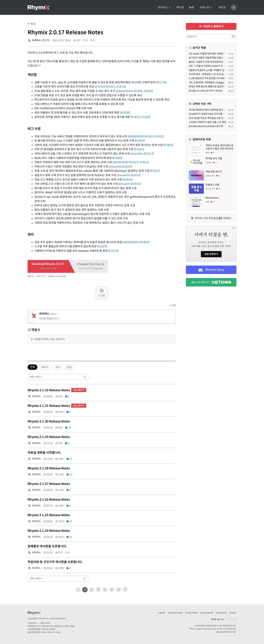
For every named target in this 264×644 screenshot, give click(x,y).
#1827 (155, 171)
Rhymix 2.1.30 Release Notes (49, 421)
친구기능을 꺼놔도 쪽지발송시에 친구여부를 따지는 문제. (217, 118)
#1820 (117, 158)
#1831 (135, 175)
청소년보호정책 (207, 613)
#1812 (121, 87)
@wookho (137, 154)
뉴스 (192, 7)
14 (69, 459)
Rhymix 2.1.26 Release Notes (49, 500)
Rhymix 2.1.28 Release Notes (49, 468)
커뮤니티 (206, 8)
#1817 (149, 154)
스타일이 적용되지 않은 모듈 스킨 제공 (208, 122)
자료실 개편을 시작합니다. (44, 453)
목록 (173, 305)
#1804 (140, 141)
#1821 (134, 162)
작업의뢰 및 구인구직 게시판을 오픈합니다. (55, 562)
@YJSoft (100, 87)
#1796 (162, 82)
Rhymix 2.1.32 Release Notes (57, 390)
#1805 (168, 145)
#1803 (149, 136)
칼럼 (69, 367)
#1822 (159, 136)
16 (69, 537)
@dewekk (115, 167)
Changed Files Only (90, 266)
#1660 (145, 117)
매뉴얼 (180, 7)
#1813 (113, 251)
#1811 (111, 87)
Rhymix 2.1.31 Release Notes (57, 406)
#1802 (144, 242)
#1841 (148, 91)
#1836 (138, 91)
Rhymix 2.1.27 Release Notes (49, 484)
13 (68, 428)
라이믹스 (164, 8)
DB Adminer (212, 198)
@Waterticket (124, 91)
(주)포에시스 (33, 623)
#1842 (136, 184)
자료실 (222, 7)
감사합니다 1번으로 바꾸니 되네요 (205, 91)
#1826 (136, 117)
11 (69, 521)
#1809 (102, 246)
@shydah (124, 184)
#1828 (125, 113)
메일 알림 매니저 (214, 172)
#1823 (127, 167)
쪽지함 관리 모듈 (214, 158)
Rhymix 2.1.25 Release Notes (49, 515)
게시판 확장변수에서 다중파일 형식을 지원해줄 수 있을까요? (218, 110)
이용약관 (162, 613)
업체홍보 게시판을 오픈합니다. (47, 546)
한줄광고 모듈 (212, 185)
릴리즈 (45, 367)
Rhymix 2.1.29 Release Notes (49, 437)
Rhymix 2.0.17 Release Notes (65, 32)
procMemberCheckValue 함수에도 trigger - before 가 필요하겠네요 (224, 126)
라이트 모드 (217, 619)
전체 (32, 367)
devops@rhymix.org (226, 632)
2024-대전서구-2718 (51, 632)
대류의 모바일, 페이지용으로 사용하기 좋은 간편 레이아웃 (219, 147)
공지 (58, 367)
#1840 (128, 180)
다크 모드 (231, 619)
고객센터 (233, 613)
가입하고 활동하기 (211, 26)
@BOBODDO (136, 136)
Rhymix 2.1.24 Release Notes (49, 531)
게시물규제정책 (191, 613)
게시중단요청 (221, 613)
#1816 (139, 149)
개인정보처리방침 (175, 613)
